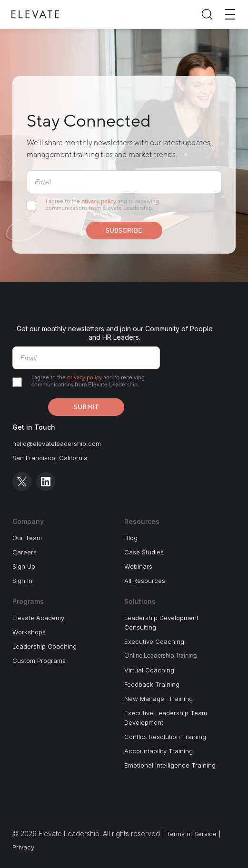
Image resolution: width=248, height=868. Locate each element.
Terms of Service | (193, 834)
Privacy (23, 847)
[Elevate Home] (35, 14)
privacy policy (99, 201)
